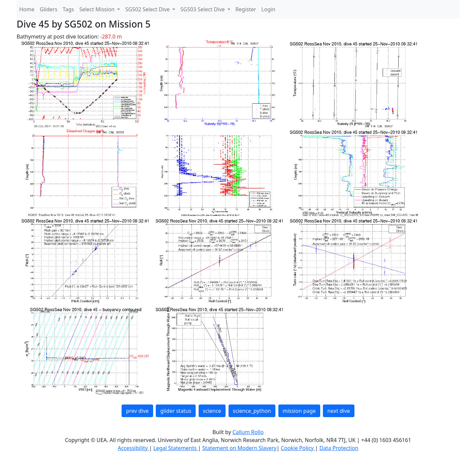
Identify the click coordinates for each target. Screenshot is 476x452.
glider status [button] (176, 411)
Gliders (49, 9)
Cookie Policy (298, 448)
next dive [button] (338, 411)
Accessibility (133, 448)
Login (268, 9)
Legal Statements (176, 448)
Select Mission (98, 9)
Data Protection (339, 448)
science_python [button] (252, 411)
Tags (68, 9)
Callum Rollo (248, 432)
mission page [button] (299, 411)
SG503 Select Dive (203, 9)
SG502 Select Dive (148, 9)
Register (246, 9)
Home (27, 9)
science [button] (212, 411)
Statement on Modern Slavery (239, 448)
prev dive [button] (137, 411)
